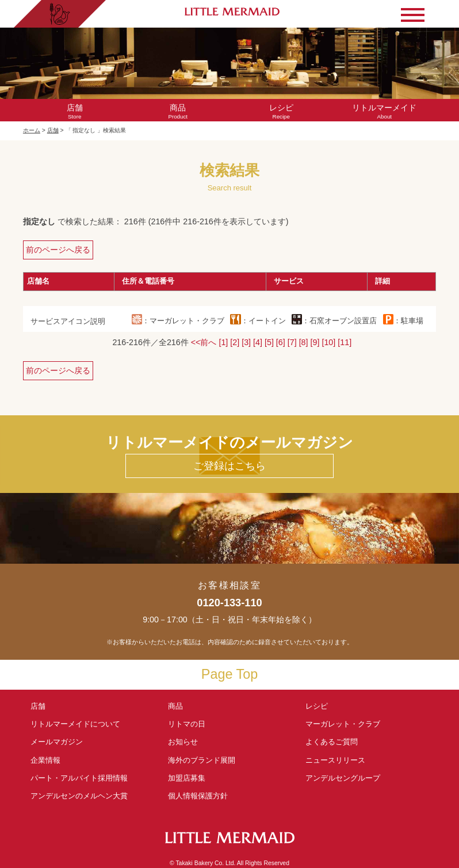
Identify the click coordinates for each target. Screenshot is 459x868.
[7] (292, 342)
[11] (345, 342)
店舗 (53, 130)
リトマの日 (187, 724)
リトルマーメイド (75, 724)
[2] (235, 342)
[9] (315, 342)
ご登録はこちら (229, 466)
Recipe (281, 111)
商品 (175, 706)
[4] (258, 342)
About (385, 111)
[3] (246, 342)
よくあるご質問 (332, 742)
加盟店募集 (190, 778)
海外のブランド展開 (202, 760)
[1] (223, 342)
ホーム (32, 130)
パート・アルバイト (79, 778)
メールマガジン (57, 742)
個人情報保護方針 (198, 796)
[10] (328, 342)
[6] (281, 342)
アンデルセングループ (347, 778)
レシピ (320, 706)
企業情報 (45, 760)
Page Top (229, 674)
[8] (304, 342)
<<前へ (204, 342)
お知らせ (183, 742)
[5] (269, 342)
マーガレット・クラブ (343, 724)
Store (75, 111)
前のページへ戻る (58, 250)
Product (178, 111)
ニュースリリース (335, 760)
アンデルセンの (79, 796)
